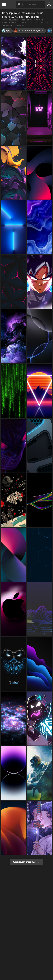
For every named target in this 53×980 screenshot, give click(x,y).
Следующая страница (26, 862)
